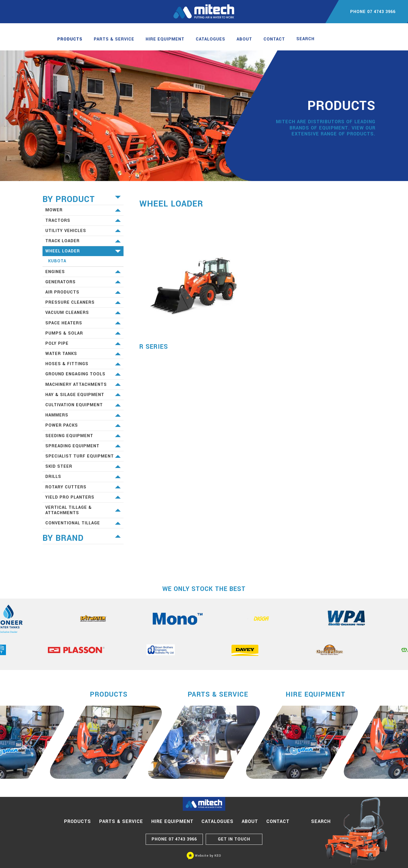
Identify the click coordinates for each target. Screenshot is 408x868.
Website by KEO (204, 856)
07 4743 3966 (174, 839)
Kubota (57, 261)
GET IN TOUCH (234, 839)
